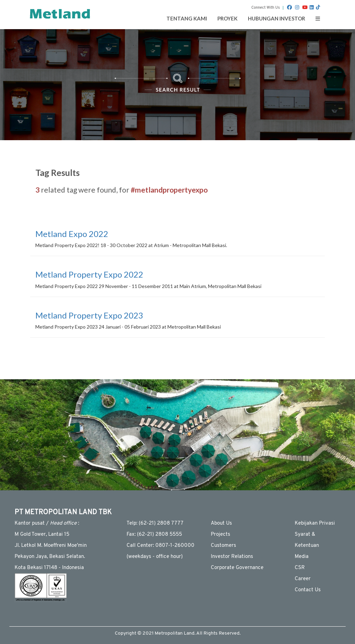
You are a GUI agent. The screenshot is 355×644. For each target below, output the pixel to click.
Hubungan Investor (276, 18)
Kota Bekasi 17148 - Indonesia (49, 568)
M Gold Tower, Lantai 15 (42, 535)
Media (302, 557)
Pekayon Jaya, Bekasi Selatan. (50, 557)
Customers (223, 546)
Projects (220, 535)
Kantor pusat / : (47, 523)
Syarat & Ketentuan (307, 540)
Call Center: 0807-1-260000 (161, 546)
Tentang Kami (187, 18)
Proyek (227, 18)
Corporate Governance (237, 568)
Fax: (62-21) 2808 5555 (154, 535)
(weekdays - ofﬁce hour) (155, 557)
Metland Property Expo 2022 (89, 274)
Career (303, 579)
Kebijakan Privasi (315, 523)
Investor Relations (232, 557)
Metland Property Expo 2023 (89, 315)
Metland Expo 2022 (72, 234)
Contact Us (308, 590)
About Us (221, 523)
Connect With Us (266, 8)
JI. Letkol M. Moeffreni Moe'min (51, 546)
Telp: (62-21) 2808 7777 (155, 523)
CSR (300, 568)
